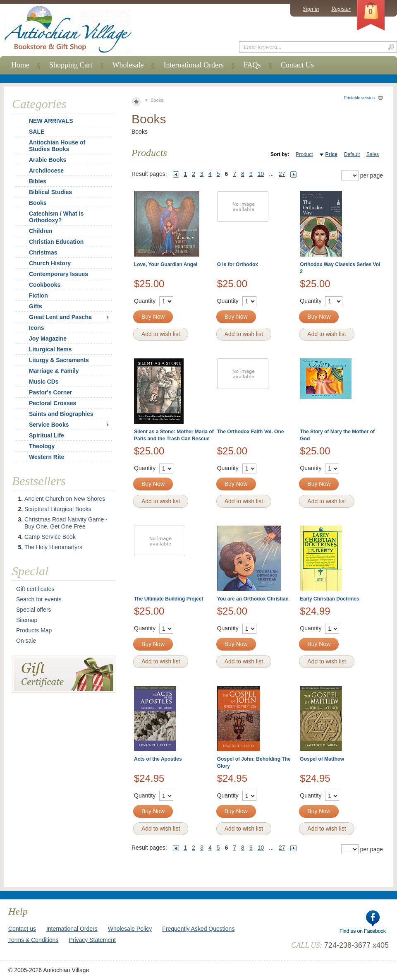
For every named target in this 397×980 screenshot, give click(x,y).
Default (352, 154)
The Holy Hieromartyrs (53, 547)
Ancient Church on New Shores (65, 499)
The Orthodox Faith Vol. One (251, 432)
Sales (373, 154)
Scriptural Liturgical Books (58, 509)
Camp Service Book (50, 537)
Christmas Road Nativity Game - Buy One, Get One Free (66, 523)
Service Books (49, 425)
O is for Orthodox (238, 264)
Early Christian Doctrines (329, 599)
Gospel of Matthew (322, 759)
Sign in (311, 9)
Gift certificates (35, 589)
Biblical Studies (50, 192)
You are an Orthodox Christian (253, 599)
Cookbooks (45, 285)
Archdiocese (46, 171)
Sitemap (27, 620)
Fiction (38, 295)
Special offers (34, 610)
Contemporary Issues (59, 274)
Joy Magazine (48, 339)
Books (38, 203)
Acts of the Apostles (158, 759)
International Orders (193, 65)
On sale (26, 641)
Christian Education (56, 242)
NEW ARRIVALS (51, 121)
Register (341, 9)
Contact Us (298, 65)
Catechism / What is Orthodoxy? (56, 217)
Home (20, 65)
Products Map (34, 630)
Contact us (22, 929)
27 (282, 174)
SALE (37, 132)
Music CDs (44, 382)
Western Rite (47, 457)
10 (261, 174)
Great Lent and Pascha (60, 317)
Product (304, 154)
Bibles (38, 181)
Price (331, 154)
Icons (37, 328)
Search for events (39, 599)
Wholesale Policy (130, 929)
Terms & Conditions (33, 940)
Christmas (38, 252)
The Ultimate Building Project (169, 599)
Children (41, 231)
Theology (42, 446)
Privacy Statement (92, 940)
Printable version (359, 98)
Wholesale (128, 65)
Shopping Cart (71, 65)
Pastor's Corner (50, 392)
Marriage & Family (54, 371)
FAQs (252, 65)
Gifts (36, 306)
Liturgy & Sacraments (59, 360)
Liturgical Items (50, 349)
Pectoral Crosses (53, 403)
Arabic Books (48, 160)
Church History (50, 263)
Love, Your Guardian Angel (166, 264)
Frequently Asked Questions (198, 929)
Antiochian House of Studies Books (57, 146)
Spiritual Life (47, 435)
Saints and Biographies (61, 414)
